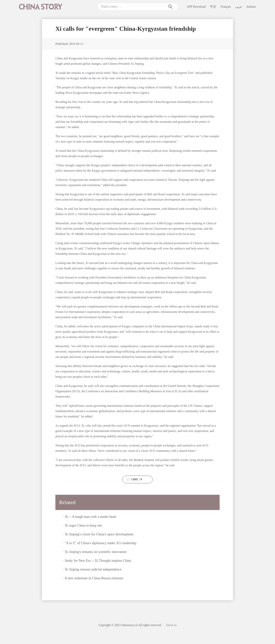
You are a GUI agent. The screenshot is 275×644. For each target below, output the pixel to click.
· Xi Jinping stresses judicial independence (92, 569)
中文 (213, 7)
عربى (239, 7)
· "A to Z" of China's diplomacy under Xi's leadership (100, 543)
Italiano (251, 7)
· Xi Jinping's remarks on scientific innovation (95, 552)
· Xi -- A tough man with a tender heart (90, 517)
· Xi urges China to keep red (82, 525)
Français (226, 7)
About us (171, 625)
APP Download (196, 7)
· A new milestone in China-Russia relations (93, 578)
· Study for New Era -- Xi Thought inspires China (97, 561)
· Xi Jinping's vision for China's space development (98, 534)
